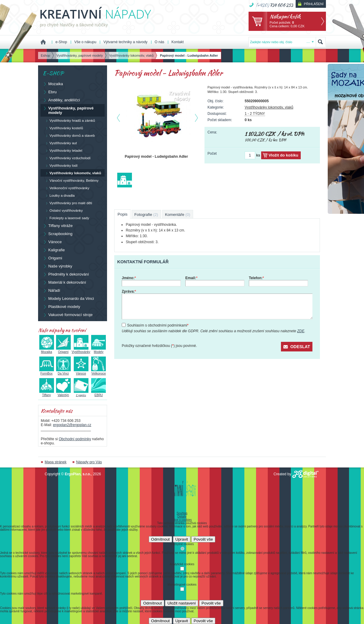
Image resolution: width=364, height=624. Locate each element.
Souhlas (182, 513)
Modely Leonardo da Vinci (68, 298)
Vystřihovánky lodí (60, 166)
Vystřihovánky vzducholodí (67, 158)
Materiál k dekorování (64, 282)
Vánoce (52, 242)
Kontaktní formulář (143, 262)
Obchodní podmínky (75, 439)
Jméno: (129, 278)
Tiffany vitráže (58, 225)
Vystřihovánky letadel (63, 151)
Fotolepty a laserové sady (66, 218)
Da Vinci (63, 372)
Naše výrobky (57, 266)
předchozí (118, 118)
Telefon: (256, 278)
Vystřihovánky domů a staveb (69, 136)
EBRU (98, 393)
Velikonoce (98, 372)
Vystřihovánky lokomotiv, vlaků (269, 107)
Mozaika (53, 84)
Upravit (182, 539)
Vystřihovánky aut (60, 143)
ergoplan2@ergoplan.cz (72, 425)
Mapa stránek (56, 462)
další (197, 118)
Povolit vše (203, 539)
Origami (52, 258)
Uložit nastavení (182, 603)
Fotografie (146, 215)
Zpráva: (129, 291)
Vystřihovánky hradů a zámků (69, 121)
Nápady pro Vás (89, 462)
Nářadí (51, 290)
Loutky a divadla (59, 196)
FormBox (47, 372)
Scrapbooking (58, 234)
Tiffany (47, 393)
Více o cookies (182, 520)
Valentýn (63, 393)
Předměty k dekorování (66, 274)
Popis (122, 214)
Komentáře (178, 215)
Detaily (182, 517)
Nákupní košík (285, 16)
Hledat (321, 42)
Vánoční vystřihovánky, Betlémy (71, 181)
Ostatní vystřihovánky (63, 210)
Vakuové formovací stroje (68, 315)
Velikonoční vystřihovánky (66, 188)
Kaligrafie (54, 250)
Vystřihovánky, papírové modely (68, 110)
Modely (98, 350)
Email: (191, 278)
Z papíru (81, 394)
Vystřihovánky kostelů (63, 128)
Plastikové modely (61, 306)
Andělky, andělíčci (61, 100)
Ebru (50, 92)
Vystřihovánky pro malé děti (67, 203)
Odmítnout (160, 539)
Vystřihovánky (81, 350)
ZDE (301, 331)
